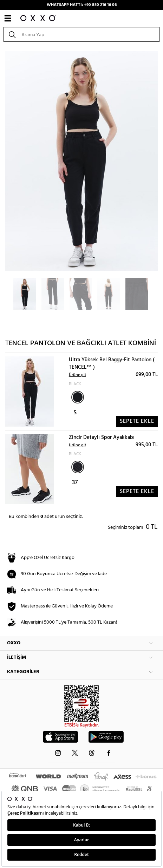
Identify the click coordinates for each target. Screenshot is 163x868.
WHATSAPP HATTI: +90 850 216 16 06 (82, 5)
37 (75, 483)
